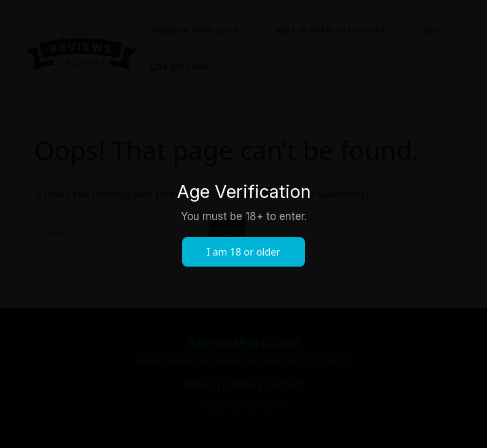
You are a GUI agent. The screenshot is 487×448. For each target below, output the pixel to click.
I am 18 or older (243, 252)
